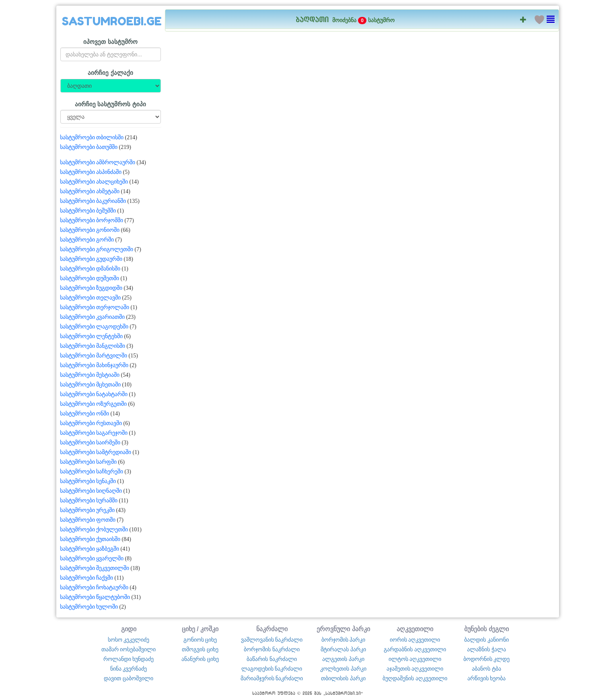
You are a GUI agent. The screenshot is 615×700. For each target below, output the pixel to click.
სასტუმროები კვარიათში (93, 317)
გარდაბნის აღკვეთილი (415, 649)
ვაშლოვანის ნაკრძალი (272, 640)
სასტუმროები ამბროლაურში (98, 162)
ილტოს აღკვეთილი (415, 659)
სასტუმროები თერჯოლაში (95, 307)
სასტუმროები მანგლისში (93, 346)
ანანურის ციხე (200, 659)
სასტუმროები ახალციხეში (94, 182)
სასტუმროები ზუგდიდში (91, 288)
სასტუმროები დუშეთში (90, 278)
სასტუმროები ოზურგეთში (94, 404)
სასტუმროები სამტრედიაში (96, 452)
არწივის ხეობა (487, 678)
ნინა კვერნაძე (129, 669)
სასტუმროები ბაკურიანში (93, 201)
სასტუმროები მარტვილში (94, 356)
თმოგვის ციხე (200, 649)
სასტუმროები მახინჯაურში (94, 365)
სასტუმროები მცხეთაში (91, 385)
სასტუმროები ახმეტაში (90, 191)
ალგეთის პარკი (343, 659)
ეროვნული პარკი (343, 629)
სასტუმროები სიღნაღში (91, 491)
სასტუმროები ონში (85, 414)
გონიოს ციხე (200, 640)
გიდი (129, 629)
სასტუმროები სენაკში (88, 481)
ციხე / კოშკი (200, 629)
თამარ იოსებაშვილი (129, 649)
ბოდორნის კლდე (487, 659)
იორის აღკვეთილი (415, 640)
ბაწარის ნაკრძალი (272, 659)
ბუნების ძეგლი (486, 629)
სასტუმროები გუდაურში (91, 259)
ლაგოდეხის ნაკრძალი (272, 669)
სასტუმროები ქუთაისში (90, 539)
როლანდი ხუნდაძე (129, 659)
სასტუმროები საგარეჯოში (94, 433)
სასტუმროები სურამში (89, 501)
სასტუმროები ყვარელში (92, 559)
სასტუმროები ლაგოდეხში (94, 327)
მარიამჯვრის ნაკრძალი (272, 678)
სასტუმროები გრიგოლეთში (97, 249)
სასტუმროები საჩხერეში (92, 472)
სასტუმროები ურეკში (87, 510)
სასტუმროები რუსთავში (91, 423)
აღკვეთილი (415, 629)
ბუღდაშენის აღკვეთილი (415, 678)
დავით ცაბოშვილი (129, 678)
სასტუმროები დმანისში (90, 269)
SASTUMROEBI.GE (112, 21)
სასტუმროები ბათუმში (89, 147)
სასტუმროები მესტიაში (90, 375)
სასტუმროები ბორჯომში (92, 220)
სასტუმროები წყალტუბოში (95, 597)
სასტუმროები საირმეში (90, 443)
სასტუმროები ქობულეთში (94, 530)
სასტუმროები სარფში (88, 462)
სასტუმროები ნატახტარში (94, 394)
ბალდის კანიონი (486, 640)
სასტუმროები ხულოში (89, 607)
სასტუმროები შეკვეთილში (95, 568)
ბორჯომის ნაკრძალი (272, 649)
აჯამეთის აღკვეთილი (415, 669)
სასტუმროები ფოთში (88, 520)
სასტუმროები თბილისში (92, 137)
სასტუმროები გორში (87, 240)
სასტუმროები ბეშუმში (88, 211)
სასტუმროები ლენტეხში (92, 336)
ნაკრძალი (272, 629)
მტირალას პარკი (343, 649)
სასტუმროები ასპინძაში (91, 172)
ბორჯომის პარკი (343, 640)
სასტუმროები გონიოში (90, 230)
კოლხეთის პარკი (343, 669)
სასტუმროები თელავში (91, 298)
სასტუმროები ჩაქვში (87, 578)
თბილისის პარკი (343, 678)
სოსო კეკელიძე (129, 640)
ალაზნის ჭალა (486, 649)
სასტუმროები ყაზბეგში (90, 549)
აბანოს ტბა (486, 669)
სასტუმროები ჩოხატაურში (94, 587)
